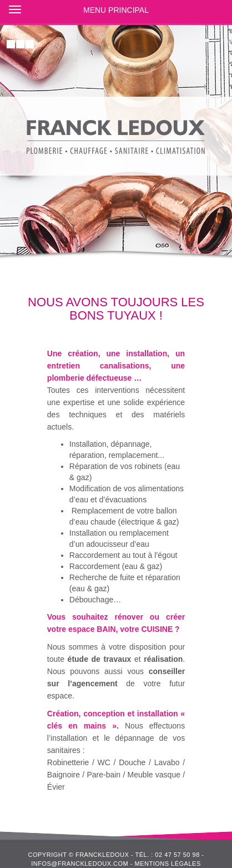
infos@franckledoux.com (80, 864)
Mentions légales (167, 864)
